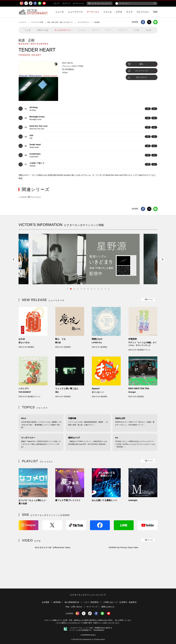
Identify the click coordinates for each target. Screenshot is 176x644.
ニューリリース (75, 12)
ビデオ (119, 12)
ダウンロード (137, 77)
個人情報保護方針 (72, 602)
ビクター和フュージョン (31, 197)
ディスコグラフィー (84, 22)
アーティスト (93, 12)
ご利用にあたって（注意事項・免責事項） (120, 602)
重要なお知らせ (108, 607)
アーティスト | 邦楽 (37, 22)
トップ (28, 30)
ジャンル (108, 12)
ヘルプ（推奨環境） (92, 602)
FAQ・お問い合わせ (74, 607)
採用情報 (57, 602)
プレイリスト (143, 12)
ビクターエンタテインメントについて (88, 595)
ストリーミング (138, 71)
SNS (155, 12)
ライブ (129, 12)
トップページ (22, 22)
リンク (148, 30)
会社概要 (46, 602)
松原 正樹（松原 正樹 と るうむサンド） (60, 22)
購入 (136, 64)
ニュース (60, 12)
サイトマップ (92, 607)
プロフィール (42, 30)
